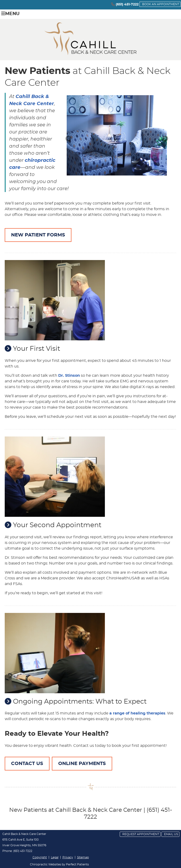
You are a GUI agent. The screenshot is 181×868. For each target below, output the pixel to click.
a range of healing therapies (137, 713)
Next (165, 139)
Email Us (171, 834)
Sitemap (83, 857)
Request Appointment (141, 834)
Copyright (40, 857)
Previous (69, 139)
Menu (10, 14)
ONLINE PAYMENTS (82, 764)
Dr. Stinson (69, 376)
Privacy (68, 857)
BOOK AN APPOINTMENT (161, 4)
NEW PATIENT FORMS (38, 235)
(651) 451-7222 (127, 4)
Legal (55, 857)
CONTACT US (27, 764)
